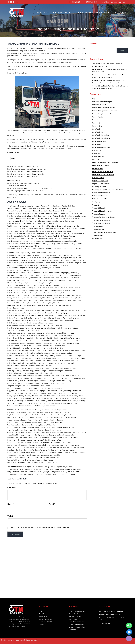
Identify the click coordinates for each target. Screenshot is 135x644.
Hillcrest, (21, 315)
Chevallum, (68, 417)
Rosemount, (17, 455)
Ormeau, (36, 234)
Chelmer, (47, 283)
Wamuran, (43, 396)
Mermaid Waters (40, 229)
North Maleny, (58, 448)
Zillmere (52, 406)
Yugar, (47, 406)
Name (10, 504)
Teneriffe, (41, 388)
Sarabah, (38, 239)
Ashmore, (58, 206)
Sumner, (31, 383)
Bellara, (76, 260)
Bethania (17, 211)
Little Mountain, (45, 437)
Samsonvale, (52, 371)
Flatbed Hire (96, 153)
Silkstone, (39, 376)
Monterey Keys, (75, 229)
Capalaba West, (36, 278)
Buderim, (61, 415)
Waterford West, (72, 396)
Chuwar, (23, 285)
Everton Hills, (72, 300)
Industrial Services (98, 178)
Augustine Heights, (70, 258)
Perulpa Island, (38, 358)
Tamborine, (27, 386)
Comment (12, 488)
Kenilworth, (69, 433)
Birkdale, (54, 263)
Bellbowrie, (16, 263)
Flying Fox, (28, 221)
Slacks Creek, (60, 376)
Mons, (15, 443)
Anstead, (60, 255)
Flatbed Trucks (74, 614)
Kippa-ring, (44, 323)
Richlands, (62, 363)
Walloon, (35, 396)
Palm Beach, (72, 234)
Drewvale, (49, 295)
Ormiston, (40, 356)
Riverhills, (16, 366)
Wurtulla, (30, 463)
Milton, (14, 338)
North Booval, (65, 351)
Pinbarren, (40, 453)
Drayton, (66, 467)
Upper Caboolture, (41, 393)
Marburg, (23, 336)
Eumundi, (53, 427)
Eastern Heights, (39, 298)
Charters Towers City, (35, 283)
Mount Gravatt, (20, 343)
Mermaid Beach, (28, 229)
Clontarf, (56, 285)
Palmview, (18, 450)
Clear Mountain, (39, 285)
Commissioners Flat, (50, 288)
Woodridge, (82, 401)
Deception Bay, (42, 293)
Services (70, 13)
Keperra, (15, 323)
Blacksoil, (61, 263)
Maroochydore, (31, 440)
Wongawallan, (41, 249)
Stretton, (24, 383)
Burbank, (57, 273)
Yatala (78, 249)
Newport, (25, 351)
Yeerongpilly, (32, 406)
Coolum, (54, 420)
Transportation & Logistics (101, 220)
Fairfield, (15, 303)
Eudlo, (47, 427)
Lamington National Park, (43, 226)
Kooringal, (16, 325)
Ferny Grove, (23, 303)
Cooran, (16, 422)
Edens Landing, (51, 219)
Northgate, (56, 353)
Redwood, (63, 472)
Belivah (44, 209)
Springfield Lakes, (62, 378)
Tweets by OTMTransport (17, 186)
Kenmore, (63, 321)
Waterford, (29, 246)
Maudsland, (17, 229)
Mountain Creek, (20, 445)
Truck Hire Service (98, 229)
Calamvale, (38, 275)
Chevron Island (65, 213)
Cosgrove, (39, 290)
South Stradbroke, (48, 239)
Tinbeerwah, (38, 458)
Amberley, (31, 255)
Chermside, (54, 283)
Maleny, (54, 437)
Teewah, (23, 458)
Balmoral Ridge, (56, 410)
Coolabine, (37, 420)
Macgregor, (31, 333)
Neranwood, (61, 231)
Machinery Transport (99, 187)
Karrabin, (25, 321)
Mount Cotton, (51, 341)
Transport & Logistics (99, 208)
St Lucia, (16, 381)
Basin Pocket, (59, 260)
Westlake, (58, 398)
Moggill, (29, 338)
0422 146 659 (75, 2)
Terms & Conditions (45, 619)
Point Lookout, (25, 361)
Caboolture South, (27, 275)
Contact (123, 13)
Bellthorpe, (32, 263)
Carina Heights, (61, 278)
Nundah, (16, 356)
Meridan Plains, (42, 440)
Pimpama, (49, 236)
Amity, (37, 255)
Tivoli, (48, 391)
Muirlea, (30, 346)
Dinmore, (16, 295)
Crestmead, (59, 290)
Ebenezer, (66, 298)
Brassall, (61, 265)
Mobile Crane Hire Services (101, 193)
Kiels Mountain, (18, 435)
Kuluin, (51, 435)
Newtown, (41, 351)
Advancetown (22, 206)
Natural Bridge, (45, 231)
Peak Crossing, (26, 358)
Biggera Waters (27, 211)
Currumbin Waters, (20, 219)
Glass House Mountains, (28, 430)
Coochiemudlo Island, (66, 288)
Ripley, (68, 363)
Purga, (49, 361)
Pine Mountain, (73, 358)
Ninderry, (46, 445)
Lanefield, (16, 328)
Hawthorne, (16, 313)
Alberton (31, 206)
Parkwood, (41, 236)
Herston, (59, 313)
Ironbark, (74, 315)
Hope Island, (32, 223)
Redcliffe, (33, 363)
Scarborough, (17, 373)
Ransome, (71, 361)
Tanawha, (16, 458)
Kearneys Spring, (49, 469)
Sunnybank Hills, (50, 383)
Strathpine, (17, 383)
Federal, (60, 427)
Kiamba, (76, 433)
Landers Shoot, (22, 437)
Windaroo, (15, 249)
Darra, (20, 293)
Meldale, (64, 336)
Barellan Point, (48, 260)
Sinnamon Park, (49, 376)
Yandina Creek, (46, 463)
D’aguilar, (67, 290)
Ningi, (47, 351)
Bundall (16, 213)
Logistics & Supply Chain (100, 181)
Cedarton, (70, 280)
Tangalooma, (18, 388)
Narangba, (26, 348)
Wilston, (37, 401)
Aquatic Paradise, (70, 255)
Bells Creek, (44, 412)
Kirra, (23, 226)
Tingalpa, (42, 391)
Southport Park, (28, 241)
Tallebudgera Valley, (48, 244)
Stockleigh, (51, 381)
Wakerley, (28, 396)
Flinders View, (63, 303)
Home (39, 13)
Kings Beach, (35, 435)
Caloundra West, (35, 417)
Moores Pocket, (44, 338)
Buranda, (50, 273)
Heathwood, (25, 313)
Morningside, (28, 341)
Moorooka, (61, 338)
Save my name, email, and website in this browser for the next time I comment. (40, 527)
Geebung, (62, 305)
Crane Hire (96, 120)
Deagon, (33, 293)
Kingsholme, (16, 226)
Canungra (48, 213)
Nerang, (54, 231)
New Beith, (47, 348)
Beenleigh (36, 209)
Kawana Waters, (58, 433)
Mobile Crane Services (100, 196)
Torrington (47, 474)
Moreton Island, (17, 341)
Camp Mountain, (69, 275)
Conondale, (17, 420)
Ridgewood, (76, 453)
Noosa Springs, (19, 448)
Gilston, (48, 221)
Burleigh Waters (38, 213)
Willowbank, (29, 401)
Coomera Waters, (52, 216)
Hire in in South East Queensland (103, 175)
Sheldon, (15, 376)
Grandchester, (25, 310)
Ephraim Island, (69, 219)
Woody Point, (13, 403)
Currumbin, (74, 216)
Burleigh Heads (26, 213)
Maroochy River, (19, 440)
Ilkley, (30, 433)
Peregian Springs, (20, 453)
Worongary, (72, 249)
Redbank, (14, 363)
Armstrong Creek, (27, 258)
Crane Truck (96, 129)
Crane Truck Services (99, 141)
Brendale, (15, 268)
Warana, (32, 460)
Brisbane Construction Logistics (103, 102)
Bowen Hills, (34, 265)
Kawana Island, (46, 433)
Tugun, (75, 244)
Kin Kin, (27, 435)
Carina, (52, 278)
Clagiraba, (75, 213)
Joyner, (45, 318)
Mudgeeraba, (34, 231)
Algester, (15, 255)
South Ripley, (19, 378)
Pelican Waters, (63, 450)
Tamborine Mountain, (64, 244)
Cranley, (47, 467)
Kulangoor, (44, 435)
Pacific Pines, (62, 234)
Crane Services (97, 126)
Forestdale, (16, 305)
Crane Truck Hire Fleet (104, 13)
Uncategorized (97, 238)
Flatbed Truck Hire (98, 156)
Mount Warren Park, (21, 231)
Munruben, (46, 346)
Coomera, (42, 216)
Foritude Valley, (26, 305)
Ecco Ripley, (75, 298)
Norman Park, (55, 351)
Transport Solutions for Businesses (104, 217)
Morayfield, (70, 338)
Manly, (67, 333)
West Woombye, (41, 460)
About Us (42, 614)
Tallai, (28, 244)
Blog (94, 99)
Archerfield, (16, 258)
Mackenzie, (40, 333)
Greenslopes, (50, 310)
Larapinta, (24, 328)
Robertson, (32, 366)
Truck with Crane (98, 235)
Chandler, (15, 283)
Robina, (66, 236)
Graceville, (16, 310)
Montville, (21, 443)
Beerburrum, (16, 412)
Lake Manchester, (54, 325)
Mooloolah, (39, 443)
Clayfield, (29, 285)
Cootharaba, (52, 422)
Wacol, (21, 396)
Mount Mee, (46, 343)
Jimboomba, (19, 318)
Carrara (56, 213)
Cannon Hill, (18, 278)
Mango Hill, (60, 333)
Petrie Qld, (52, 358)
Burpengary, (65, 273)
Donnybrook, (25, 295)
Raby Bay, (56, 361)
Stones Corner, (61, 381)
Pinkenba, (15, 361)
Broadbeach (58, 211)
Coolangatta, (23, 216)
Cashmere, (24, 280)
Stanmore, (43, 381)
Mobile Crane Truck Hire (100, 199)
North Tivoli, (47, 353)
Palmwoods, (27, 450)
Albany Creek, (30, 253)
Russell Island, (65, 368)
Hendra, (41, 313)
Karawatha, (18, 321)
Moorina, (54, 338)
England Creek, (38, 300)
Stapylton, (61, 241)
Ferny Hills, (32, 303)
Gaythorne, (54, 305)
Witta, (16, 463)
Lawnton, (31, 328)
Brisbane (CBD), (47, 268)
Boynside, (40, 415)
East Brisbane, (18, 298)
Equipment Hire (97, 150)
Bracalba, (43, 265)
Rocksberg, (23, 368)
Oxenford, (54, 234)
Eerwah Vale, (39, 427)
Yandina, (37, 463)
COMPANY (58, 13)
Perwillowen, (31, 453)
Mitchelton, (21, 338)
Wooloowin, (35, 403)
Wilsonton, (57, 474)
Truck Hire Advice (98, 226)
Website (11, 516)
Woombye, (22, 463)
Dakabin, (14, 293)
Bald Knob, (45, 410)
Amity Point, (45, 255)
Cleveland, (49, 285)
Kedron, (46, 321)
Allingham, (22, 255)
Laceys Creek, (42, 325)
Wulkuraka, (59, 403)
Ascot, (36, 258)
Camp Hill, (59, 275)
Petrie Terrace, (62, 358)
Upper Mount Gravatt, (67, 393)
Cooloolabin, (45, 420)
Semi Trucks (73, 619)
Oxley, (46, 356)
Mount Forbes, (73, 341)
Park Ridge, (69, 356)
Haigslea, (72, 310)
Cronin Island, (64, 216)
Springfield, (51, 378)
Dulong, (31, 427)
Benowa (58, 209)
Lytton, (24, 333)
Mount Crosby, (62, 341)
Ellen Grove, (27, 300)
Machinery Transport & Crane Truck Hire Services (108, 190)
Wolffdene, (31, 249)
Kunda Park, (59, 435)
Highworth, (17, 433)
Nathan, (33, 348)
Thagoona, (56, 388)
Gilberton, (42, 221)
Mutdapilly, (18, 348)
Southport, (17, 241)
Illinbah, (40, 223)
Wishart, (50, 401)
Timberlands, (34, 391)
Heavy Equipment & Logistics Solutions (105, 162)
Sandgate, (60, 371)
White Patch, (67, 398)
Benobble (51, 209)
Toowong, (68, 391)
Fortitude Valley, (38, 305)
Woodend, (58, 401)
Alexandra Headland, (27, 410)
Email (52, 504)
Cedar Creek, (33, 280)
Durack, (63, 295)
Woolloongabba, (24, 403)
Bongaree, (78, 263)
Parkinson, (17, 358)
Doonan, (25, 427)
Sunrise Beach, (48, 455)
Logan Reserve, (68, 328)
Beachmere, (69, 260)
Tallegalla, (18, 386)
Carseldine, (16, 280)
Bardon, (39, 260)
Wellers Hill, (18, 398)
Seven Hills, (27, 373)
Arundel (51, 206)
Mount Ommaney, (67, 343)
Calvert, (46, 275)
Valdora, (17, 460)
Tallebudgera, (36, 244)
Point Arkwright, (50, 453)
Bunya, (44, 273)
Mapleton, (61, 437)
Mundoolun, (37, 346)
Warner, (62, 396)
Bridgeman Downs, (26, 268)
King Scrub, (27, 323)
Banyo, (33, 260)
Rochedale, (40, 366)
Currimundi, (35, 425)
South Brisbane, (71, 376)
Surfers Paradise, (20, 244)
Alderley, (44, 253)
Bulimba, (22, 273)
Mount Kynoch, (71, 469)
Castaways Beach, (57, 417)
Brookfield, (18, 270)
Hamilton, (79, 310)
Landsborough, (33, 437)
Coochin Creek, (27, 420)
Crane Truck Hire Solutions (101, 138)
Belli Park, (36, 412)
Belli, (30, 412)
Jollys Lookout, (36, 318)
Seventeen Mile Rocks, (40, 373)
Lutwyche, (17, 333)
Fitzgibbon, (53, 303)
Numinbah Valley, (26, 234)
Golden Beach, (50, 430)
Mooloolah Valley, (50, 443)
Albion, (38, 253)
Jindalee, (27, 318)
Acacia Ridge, (20, 253)
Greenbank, (41, 310)
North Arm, (48, 448)
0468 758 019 (91, 2)
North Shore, (68, 448)
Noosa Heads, (55, 445)
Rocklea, (16, 368)
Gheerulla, (15, 430)
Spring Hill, (29, 378)
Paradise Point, (18, 236)
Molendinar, (64, 229)
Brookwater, (27, 270)
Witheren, (23, 249)
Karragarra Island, (36, 321)
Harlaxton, (29, 469)
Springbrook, (52, 241)
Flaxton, (66, 427)
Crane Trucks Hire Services (101, 147)
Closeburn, (17, 288)
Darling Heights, (56, 467)
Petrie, (46, 358)
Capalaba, (26, 278)
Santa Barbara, (29, 239)
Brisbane (11, 253)
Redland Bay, (42, 363)
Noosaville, (40, 448)
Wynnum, (67, 403)
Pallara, (61, 356)
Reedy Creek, (58, 236)
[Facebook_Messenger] (129, 632)
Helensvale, (63, 221)
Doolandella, (35, 295)
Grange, (33, 310)
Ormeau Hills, (45, 234)
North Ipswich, (76, 351)
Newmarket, (17, 351)
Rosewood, (32, 368)
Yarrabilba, (23, 406)
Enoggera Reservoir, (59, 300)
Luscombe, (71, 226)
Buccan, (16, 273)
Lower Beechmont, (59, 226)
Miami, (57, 229)
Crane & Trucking (98, 117)
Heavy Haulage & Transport (101, 165)
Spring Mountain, (39, 378)
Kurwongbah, (32, 325)
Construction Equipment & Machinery (104, 111)
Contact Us (43, 624)
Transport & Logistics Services (102, 211)
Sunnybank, (39, 383)
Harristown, (38, 469)
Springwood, (73, 378)
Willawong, (20, 401)
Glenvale (20, 469)
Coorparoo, (17, 290)
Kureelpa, (67, 435)
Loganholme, (18, 331)
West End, (40, 398)
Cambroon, (46, 417)
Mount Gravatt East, (34, 343)
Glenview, (41, 430)
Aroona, (38, 410)
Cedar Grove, (53, 280)
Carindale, (70, 278)
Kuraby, (23, 325)
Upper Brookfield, (27, 393)
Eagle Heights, (33, 219)
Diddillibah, (17, 427)
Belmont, (40, 263)
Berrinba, (47, 263)
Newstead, (33, 351)
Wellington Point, (30, 398)
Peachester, (52, 450)
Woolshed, (44, 403)
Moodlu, (35, 338)
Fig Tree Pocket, (43, 303)
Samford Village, (40, 371)
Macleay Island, (50, 333)
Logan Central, (57, 328)
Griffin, (58, 310)
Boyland (49, 211)
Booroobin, (22, 415)
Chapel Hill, (23, 283)
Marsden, (37, 336)
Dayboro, (26, 293)
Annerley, (53, 255)
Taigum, (11, 386)
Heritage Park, (50, 313)
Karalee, (71, 318)
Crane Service (97, 123)
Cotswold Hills (37, 467)
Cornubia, (31, 290)
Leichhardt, (39, 328)
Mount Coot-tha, (39, 341)
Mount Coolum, (62, 443)
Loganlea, (27, 331)
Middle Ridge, (60, 469)
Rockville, (71, 472)
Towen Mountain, (49, 458)
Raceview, (63, 361)
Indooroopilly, (59, 315)
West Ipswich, (49, 398)
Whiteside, (76, 398)
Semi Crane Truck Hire (76, 622)
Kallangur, (51, 318)
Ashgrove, (43, 258)
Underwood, (15, 393)
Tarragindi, (33, 388)
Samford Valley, (28, 371)
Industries (83, 13)
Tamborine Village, (38, 386)
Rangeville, (55, 472)
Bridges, (48, 415)
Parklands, (36, 450)
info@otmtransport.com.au (113, 2)
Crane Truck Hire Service (77, 611)
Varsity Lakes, (20, 246)
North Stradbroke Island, (33, 353)
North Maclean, (18, 353)
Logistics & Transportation (101, 184)
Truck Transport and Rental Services (104, 232)
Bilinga (36, 211)
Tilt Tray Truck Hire (75, 617)
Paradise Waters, (30, 236)
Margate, (30, 336)
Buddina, (54, 415)
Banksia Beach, (25, 260)
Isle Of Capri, (48, 223)
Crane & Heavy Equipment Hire (102, 114)
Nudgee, (63, 353)
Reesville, (67, 453)
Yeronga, (41, 406)
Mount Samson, (20, 346)
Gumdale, (64, 310)
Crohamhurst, (17, 425)
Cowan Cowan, (49, 290)
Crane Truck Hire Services (101, 135)
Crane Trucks (97, 144)
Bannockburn (17, 209)
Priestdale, (34, 361)
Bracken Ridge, (52, 265)
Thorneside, (16, 391)
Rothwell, (40, 368)
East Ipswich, (28, 298)
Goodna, (16, 308)
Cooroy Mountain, (40, 422)
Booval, (14, 265)
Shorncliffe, (31, 376)
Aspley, (49, 258)
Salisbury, (18, 371)
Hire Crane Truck (98, 169)
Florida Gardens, (18, 221)
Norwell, (16, 234)
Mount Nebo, (55, 343)
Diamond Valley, (46, 425)
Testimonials (43, 617)
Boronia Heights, (23, 265)
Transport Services (98, 214)
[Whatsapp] (129, 625)
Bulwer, (29, 273)
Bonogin (42, 211)
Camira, (52, 275)
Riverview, (24, 366)
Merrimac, (50, 229)
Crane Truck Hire (98, 132)
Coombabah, (33, 216)
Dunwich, (57, 295)
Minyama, (52, 440)
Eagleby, (41, 219)
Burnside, (17, 417)
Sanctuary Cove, (17, 239)
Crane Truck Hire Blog (46, 622)
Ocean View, (24, 356)
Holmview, (23, 223)
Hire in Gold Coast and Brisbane (103, 172)
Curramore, (26, 425)
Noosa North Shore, (67, 445)
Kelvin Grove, (54, 321)
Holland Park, (30, 315)
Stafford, (22, 381)
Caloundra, (25, 417)
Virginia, (15, 396)
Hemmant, (34, 313)
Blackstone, (69, 263)
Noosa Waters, (30, 448)
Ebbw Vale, (58, 298)
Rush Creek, (55, 368)
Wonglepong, (51, 249)
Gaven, (35, 221)
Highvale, (14, 315)
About (47, 13)
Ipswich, (67, 315)
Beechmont (28, 209)
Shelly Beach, (27, 455)
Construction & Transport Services (103, 108)
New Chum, (56, 348)
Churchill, (16, 285)
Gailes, (47, 305)
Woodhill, (74, 401)
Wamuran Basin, (53, 396)
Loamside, (47, 328)
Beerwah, (24, 412)
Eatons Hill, (50, 298)
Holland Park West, (42, 315)
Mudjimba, (30, 445)
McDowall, (45, 336)
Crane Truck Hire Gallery (77, 627)
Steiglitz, (69, 241)
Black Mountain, (61, 412)
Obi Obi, (76, 448)
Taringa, (26, 388)
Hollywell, (15, 223)
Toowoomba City (24, 474)
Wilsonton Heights (68, 474)
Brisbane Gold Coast (99, 105)
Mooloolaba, (30, 443)
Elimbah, (19, 300)
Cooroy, (30, 422)
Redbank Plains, (24, 363)
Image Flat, (36, 433)
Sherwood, (22, 376)
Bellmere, (24, 263)
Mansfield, (16, 336)
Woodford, (66, 401)
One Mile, (32, 356)
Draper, (42, 295)
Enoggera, (48, 300)
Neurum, (39, 348)
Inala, (51, 315)
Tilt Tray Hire (96, 202)
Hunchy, (24, 433)
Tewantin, (30, 458)
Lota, (33, 331)
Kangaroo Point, (62, 318)
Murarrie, (54, 346)
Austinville (66, 206)
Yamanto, (16, 406)
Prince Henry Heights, (43, 472)
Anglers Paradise (41, 206)
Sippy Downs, (37, 455)
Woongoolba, (62, 249)
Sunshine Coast (13, 410)
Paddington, (54, 356)
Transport (95, 205)
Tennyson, (48, 388)
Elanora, (59, 219)
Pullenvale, (42, 361)
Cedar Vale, (62, 280)
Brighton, (37, 268)
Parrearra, (44, 450)
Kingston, (36, 323)
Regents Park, (52, 363)
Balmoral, (15, 260)
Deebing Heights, (55, 293)
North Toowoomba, (27, 472)
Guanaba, (55, 221)
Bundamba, (36, 273)
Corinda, (24, 290)
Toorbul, (61, 391)
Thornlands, (24, 391)
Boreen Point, (31, 415)
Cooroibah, (23, 422)
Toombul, (54, 391)
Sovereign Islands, (40, 241)
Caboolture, (16, 275)
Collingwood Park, (35, 288)
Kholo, (20, 323)
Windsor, (44, 401)
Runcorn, (47, 368)
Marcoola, (69, 437)
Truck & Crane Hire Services (101, 223)
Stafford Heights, (32, 381)
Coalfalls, (24, 288)
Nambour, (38, 445)
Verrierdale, (24, 460)
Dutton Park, (71, 295)
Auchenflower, (58, 258)
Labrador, (29, 226)
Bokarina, (14, 415)
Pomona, (60, 453)
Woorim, (51, 403)
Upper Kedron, (53, 393)
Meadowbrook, (55, 336)
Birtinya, (52, 412)
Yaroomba (55, 463)
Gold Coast (96, 159)
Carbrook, (46, 278)
